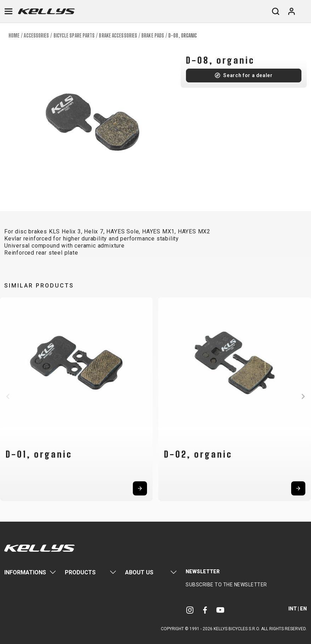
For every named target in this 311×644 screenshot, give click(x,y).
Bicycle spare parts (74, 36)
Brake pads (153, 36)
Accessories (36, 36)
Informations (25, 572)
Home (14, 36)
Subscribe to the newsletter (226, 585)
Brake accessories (118, 36)
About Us (139, 572)
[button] (8, 396)
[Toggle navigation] (9, 11)
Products (80, 572)
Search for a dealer (248, 75)
